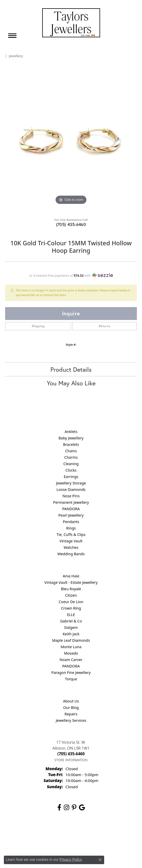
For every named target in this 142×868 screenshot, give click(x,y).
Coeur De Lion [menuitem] (71, 602)
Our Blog (71, 708)
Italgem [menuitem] (71, 627)
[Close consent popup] (100, 860)
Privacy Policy (66, 831)
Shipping (38, 326)
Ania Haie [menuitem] (71, 576)
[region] (71, 140)
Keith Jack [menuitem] (71, 634)
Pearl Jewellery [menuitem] (71, 515)
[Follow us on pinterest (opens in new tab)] (74, 808)
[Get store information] (71, 760)
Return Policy (40, 831)
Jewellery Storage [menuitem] (71, 483)
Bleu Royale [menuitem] (71, 589)
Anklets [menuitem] (71, 432)
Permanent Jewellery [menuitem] (71, 502)
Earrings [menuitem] (71, 477)
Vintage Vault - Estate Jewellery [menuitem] (71, 582)
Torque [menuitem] (71, 679)
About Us (71, 701)
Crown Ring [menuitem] (71, 608)
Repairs (71, 714)
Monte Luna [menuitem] (71, 647)
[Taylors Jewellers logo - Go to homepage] (71, 23)
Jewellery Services (71, 720)
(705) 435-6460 (71, 224)
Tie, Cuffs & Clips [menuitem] (71, 535)
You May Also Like (71, 383)
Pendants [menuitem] (71, 522)
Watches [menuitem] (71, 547)
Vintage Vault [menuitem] (71, 541)
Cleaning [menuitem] (71, 464)
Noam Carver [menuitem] (71, 660)
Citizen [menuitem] (71, 595)
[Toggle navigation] (12, 36)
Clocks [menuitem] (71, 470)
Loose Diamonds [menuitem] (71, 489)
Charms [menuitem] (71, 457)
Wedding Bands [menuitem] (71, 554)
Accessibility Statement (71, 841)
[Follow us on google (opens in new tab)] (82, 808)
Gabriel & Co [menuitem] (71, 621)
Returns (105, 326)
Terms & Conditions (97, 831)
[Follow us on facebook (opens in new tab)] (59, 808)
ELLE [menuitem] (71, 615)
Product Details (71, 369)
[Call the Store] (71, 754)
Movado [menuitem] (71, 653)
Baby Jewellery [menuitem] (71, 438)
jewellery (16, 56)
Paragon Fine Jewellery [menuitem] (71, 672)
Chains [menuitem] (71, 451)
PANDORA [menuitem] (71, 509)
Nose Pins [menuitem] (71, 496)
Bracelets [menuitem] (71, 444)
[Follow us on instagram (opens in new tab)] (66, 808)
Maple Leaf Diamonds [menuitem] (71, 640)
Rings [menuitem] (71, 528)
